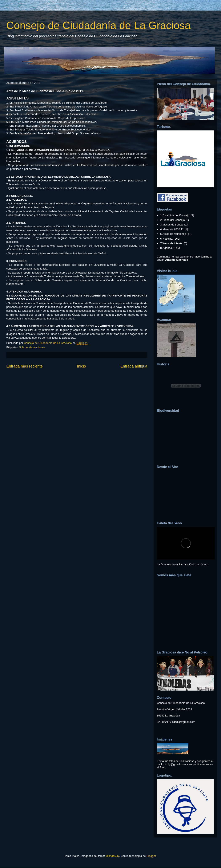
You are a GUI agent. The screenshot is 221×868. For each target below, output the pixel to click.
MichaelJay (112, 856)
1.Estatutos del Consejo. (175, 215)
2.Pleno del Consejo (172, 220)
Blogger (151, 856)
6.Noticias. (167, 239)
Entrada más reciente (25, 366)
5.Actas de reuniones (32, 347)
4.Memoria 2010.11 (172, 229)
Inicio (81, 366)
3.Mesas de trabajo (172, 225)
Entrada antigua (134, 366)
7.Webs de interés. (172, 243)
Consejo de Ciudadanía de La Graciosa (99, 25)
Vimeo (204, 564)
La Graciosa (164, 564)
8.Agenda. (166, 248)
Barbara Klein (187, 564)
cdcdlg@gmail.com (184, 722)
